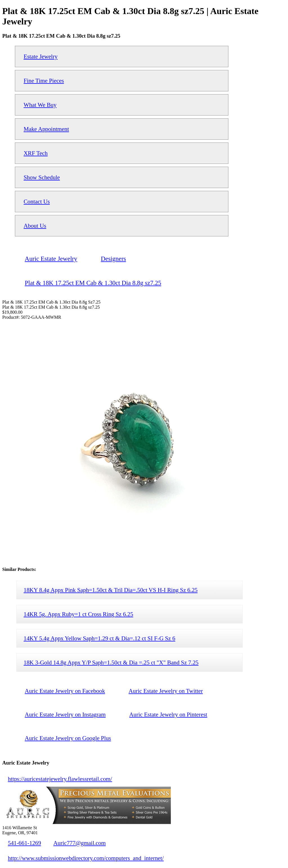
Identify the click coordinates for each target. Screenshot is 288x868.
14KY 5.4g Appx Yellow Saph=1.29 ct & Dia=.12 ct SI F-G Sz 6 (99, 638)
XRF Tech (36, 153)
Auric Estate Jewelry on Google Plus (68, 738)
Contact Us (37, 201)
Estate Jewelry (41, 56)
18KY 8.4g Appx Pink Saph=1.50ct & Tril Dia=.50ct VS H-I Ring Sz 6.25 (111, 590)
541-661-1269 (24, 843)
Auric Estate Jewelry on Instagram (65, 714)
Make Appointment (46, 129)
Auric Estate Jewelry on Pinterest (168, 714)
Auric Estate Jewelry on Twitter (166, 691)
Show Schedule (42, 177)
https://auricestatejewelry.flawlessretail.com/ (60, 779)
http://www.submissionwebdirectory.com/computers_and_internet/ (86, 858)
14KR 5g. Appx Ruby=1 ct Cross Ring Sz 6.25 (78, 614)
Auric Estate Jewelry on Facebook (65, 691)
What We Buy (40, 105)
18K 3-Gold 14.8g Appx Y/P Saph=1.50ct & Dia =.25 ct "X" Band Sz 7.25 (111, 662)
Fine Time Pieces (44, 81)
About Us (35, 226)
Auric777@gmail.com (80, 843)
